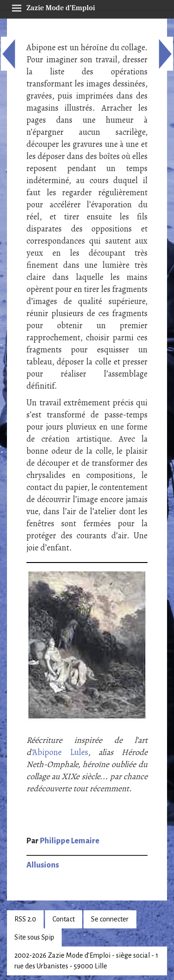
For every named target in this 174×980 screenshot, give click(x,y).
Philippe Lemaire (70, 841)
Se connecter (110, 919)
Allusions (43, 865)
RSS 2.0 (25, 919)
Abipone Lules (60, 752)
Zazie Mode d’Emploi (53, 7)
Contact (64, 919)
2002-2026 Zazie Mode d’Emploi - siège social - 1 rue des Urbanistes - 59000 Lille (86, 961)
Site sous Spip (34, 937)
